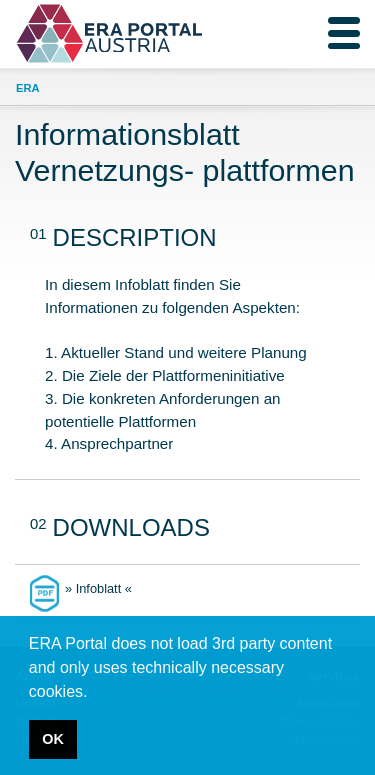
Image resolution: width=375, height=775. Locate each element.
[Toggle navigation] (344, 33)
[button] (95, 693)
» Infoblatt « (98, 588)
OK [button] (53, 739)
